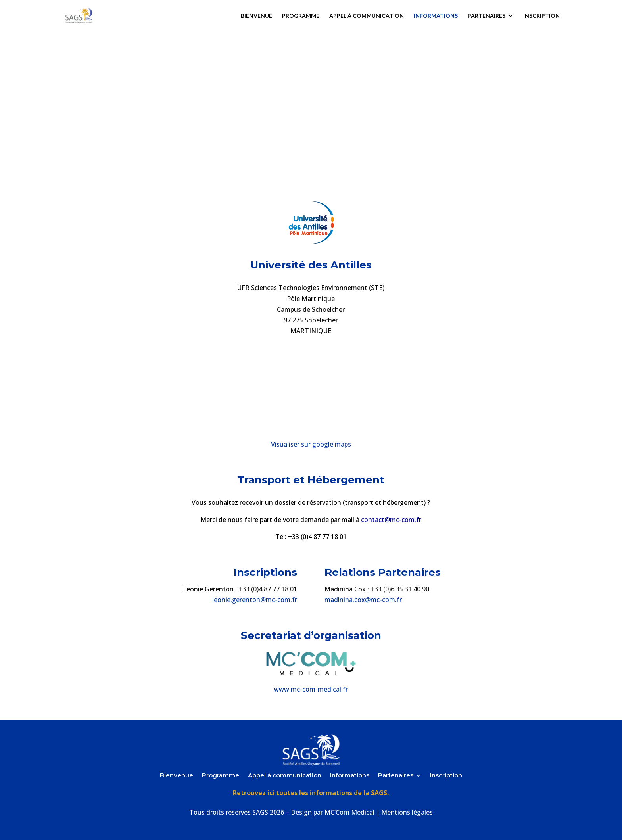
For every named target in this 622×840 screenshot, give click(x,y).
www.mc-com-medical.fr (311, 689)
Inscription (541, 16)
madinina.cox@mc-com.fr (363, 600)
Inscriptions (265, 572)
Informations (436, 16)
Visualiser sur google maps (311, 444)
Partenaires (487, 16)
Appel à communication (367, 16)
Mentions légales (407, 812)
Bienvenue (256, 16)
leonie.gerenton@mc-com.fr (255, 600)
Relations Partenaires (383, 572)
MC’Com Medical (349, 812)
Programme (301, 16)
